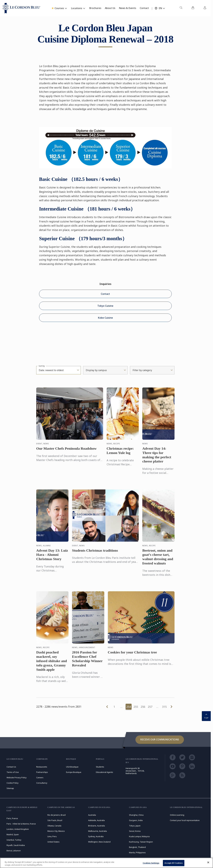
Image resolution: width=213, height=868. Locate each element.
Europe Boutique (74, 772)
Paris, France (12, 818)
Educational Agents (104, 772)
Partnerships (42, 772)
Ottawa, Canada (54, 826)
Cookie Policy (13, 783)
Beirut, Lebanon (14, 851)
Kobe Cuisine (105, 318)
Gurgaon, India (136, 820)
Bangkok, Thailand (137, 847)
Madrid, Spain (13, 834)
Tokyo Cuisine (105, 306)
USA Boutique (72, 767)
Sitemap (10, 788)
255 (136, 707)
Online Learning (177, 815)
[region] (106, 863)
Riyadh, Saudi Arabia (16, 845)
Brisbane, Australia (97, 826)
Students (100, 767)
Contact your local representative (185, 820)
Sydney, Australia (96, 836)
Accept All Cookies (174, 863)
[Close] (208, 862)
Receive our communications (160, 739)
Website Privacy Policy (17, 778)
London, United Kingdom (18, 829)
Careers (40, 778)
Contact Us (11, 767)
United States (53, 842)
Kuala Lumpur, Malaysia (139, 836)
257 (150, 707)
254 (129, 707)
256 (143, 707)
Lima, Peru (52, 836)
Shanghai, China (136, 815)
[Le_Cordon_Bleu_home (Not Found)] (21, 8)
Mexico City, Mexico (56, 831)
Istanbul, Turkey (14, 840)
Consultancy (42, 783)
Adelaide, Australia (96, 820)
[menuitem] (181, 8)
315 (164, 707)
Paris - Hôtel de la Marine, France (21, 824)
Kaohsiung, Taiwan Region (141, 842)
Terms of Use (13, 772)
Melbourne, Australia (97, 831)
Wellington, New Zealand (99, 842)
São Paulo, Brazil (55, 820)
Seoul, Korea (135, 831)
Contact (105, 294)
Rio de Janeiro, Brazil (57, 815)
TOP (206, 716)
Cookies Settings (151, 863)
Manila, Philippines (137, 852)
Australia (92, 815)
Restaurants (42, 767)
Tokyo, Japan (135, 826)
